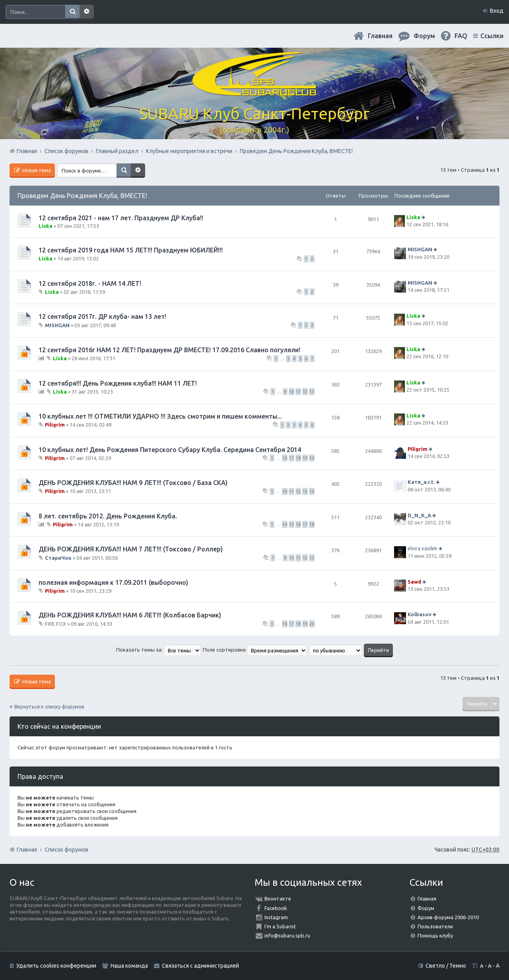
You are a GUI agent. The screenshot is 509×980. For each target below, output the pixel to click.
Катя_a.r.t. (421, 482)
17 (291, 458)
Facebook (276, 908)
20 (312, 458)
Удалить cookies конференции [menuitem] (56, 966)
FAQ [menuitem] (461, 36)
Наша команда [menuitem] (129, 966)
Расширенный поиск (87, 12)
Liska (46, 226)
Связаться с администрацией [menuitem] (200, 966)
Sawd (414, 582)
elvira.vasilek (423, 548)
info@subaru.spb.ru (287, 935)
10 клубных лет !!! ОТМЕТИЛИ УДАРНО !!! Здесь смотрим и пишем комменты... (160, 416)
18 (298, 458)
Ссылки (492, 36)
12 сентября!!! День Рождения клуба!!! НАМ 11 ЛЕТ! (118, 383)
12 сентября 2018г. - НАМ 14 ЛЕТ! (90, 283)
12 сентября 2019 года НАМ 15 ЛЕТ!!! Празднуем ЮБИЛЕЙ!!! (131, 250)
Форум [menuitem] (424, 36)
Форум (426, 908)
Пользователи (435, 926)
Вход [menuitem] (497, 11)
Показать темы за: (158, 650)
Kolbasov (420, 614)
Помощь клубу (435, 935)
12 (305, 392)
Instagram (276, 917)
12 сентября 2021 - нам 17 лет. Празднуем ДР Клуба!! (121, 218)
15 (291, 524)
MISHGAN (420, 250)
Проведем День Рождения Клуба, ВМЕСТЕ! (82, 196)
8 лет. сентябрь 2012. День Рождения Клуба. (108, 516)
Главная (380, 36)
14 (312, 491)
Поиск (72, 12)
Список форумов (66, 850)
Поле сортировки (255, 650)
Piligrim (55, 425)
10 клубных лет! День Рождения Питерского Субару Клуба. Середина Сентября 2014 (170, 450)
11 (298, 392)
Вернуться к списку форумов (49, 706)
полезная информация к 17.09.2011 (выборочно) (113, 582)
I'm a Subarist (280, 926)
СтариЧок (58, 557)
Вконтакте (278, 898)
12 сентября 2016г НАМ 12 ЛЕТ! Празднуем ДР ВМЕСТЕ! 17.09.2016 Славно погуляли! (169, 350)
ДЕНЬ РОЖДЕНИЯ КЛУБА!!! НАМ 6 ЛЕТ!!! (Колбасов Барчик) (130, 615)
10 (291, 392)
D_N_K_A (419, 515)
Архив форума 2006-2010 (448, 917)
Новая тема (36, 170)
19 (305, 458)
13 (312, 392)
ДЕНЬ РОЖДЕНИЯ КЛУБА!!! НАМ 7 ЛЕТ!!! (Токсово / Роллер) (131, 549)
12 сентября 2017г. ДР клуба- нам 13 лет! (102, 316)
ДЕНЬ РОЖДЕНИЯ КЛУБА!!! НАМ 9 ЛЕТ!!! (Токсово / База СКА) (133, 483)
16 (285, 458)
